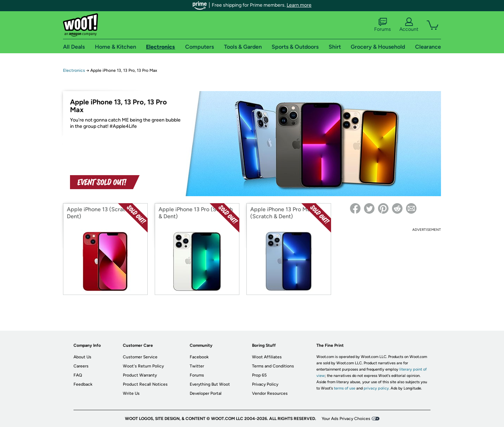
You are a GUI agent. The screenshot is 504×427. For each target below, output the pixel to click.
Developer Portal (206, 393)
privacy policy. (377, 388)
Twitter (197, 366)
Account (409, 25)
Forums (383, 25)
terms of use (345, 388)
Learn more (299, 5)
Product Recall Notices (145, 384)
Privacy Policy (265, 384)
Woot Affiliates (267, 357)
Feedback (83, 384)
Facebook (199, 357)
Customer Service (140, 357)
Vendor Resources (270, 393)
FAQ (78, 375)
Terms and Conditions (273, 366)
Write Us (131, 393)
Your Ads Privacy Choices (346, 419)
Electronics (74, 70)
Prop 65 (259, 375)
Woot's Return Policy (143, 366)
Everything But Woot (210, 384)
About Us (82, 357)
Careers (81, 366)
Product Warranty (140, 375)
